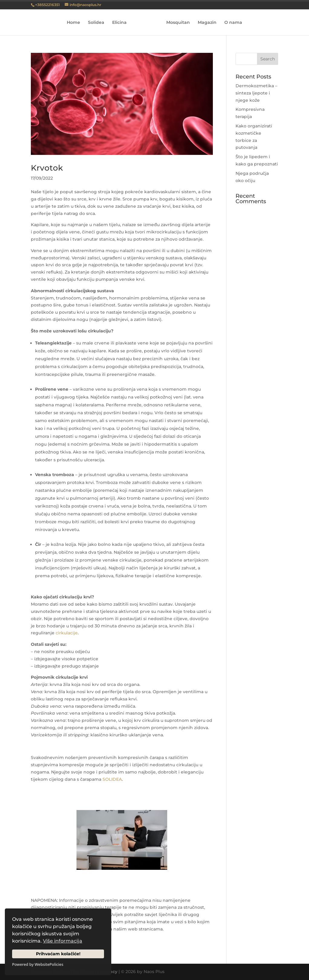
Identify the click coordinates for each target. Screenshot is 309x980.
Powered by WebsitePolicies (38, 964)
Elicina (122, 23)
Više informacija (63, 941)
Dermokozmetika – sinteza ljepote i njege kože (256, 93)
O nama (231, 23)
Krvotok (47, 168)
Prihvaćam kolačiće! (58, 954)
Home (76, 23)
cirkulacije (67, 633)
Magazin (205, 23)
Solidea (98, 23)
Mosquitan (176, 23)
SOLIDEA (112, 779)
